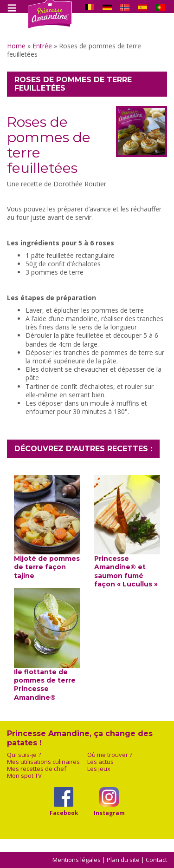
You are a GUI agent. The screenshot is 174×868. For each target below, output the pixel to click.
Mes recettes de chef (37, 769)
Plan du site (123, 860)
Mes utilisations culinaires (43, 762)
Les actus (100, 762)
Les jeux (99, 769)
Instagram (109, 813)
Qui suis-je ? (24, 755)
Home (16, 46)
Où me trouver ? (110, 755)
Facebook (64, 813)
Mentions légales (77, 860)
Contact (156, 860)
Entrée (42, 46)
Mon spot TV (24, 776)
